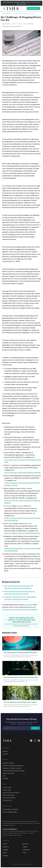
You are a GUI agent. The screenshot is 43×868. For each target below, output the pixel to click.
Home (4, 13)
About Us (6, 754)
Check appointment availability (27, 610)
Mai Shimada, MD (16, 26)
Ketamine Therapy (9, 763)
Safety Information (9, 795)
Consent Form (7, 800)
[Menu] (4, 8)
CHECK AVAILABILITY (33, 8)
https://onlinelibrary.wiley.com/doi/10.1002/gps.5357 (22, 533)
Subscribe (35, 728)
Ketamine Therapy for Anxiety (12, 768)
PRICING (5, 751)
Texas (24, 853)
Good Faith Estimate (9, 798)
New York (25, 844)
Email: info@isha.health (10, 812)
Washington (26, 850)
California (6, 847)
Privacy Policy (7, 790)
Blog (8, 13)
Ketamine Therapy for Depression (13, 766)
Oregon (25, 847)
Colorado (6, 850)
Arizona (5, 844)
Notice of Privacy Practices (11, 793)
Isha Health (28, 605)
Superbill (5, 778)
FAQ (4, 776)
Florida (5, 853)
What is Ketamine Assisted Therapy (14, 771)
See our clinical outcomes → (21, 626)
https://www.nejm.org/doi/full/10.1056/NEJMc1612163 (22, 473)
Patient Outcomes (9, 773)
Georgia (5, 856)
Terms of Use (7, 787)
